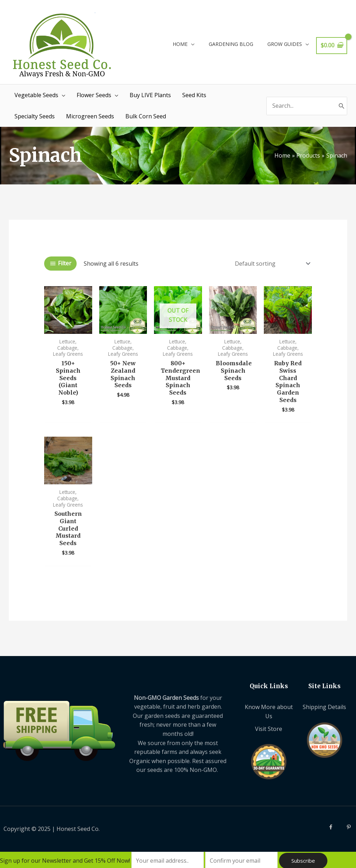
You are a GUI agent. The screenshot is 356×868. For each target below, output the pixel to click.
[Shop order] (271, 264)
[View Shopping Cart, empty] (332, 45)
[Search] (342, 106)
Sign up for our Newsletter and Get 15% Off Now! (66, 861)
